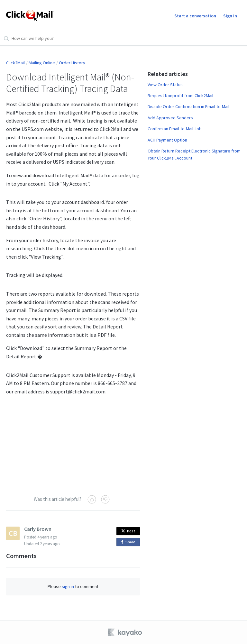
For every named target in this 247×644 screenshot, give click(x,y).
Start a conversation (195, 16)
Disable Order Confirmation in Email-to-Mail (188, 106)
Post (128, 531)
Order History (72, 63)
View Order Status (165, 85)
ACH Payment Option (167, 140)
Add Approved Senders (170, 118)
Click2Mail (15, 63)
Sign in (230, 16)
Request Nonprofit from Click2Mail (180, 96)
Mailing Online (42, 63)
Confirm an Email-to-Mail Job (175, 129)
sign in (68, 586)
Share (129, 542)
